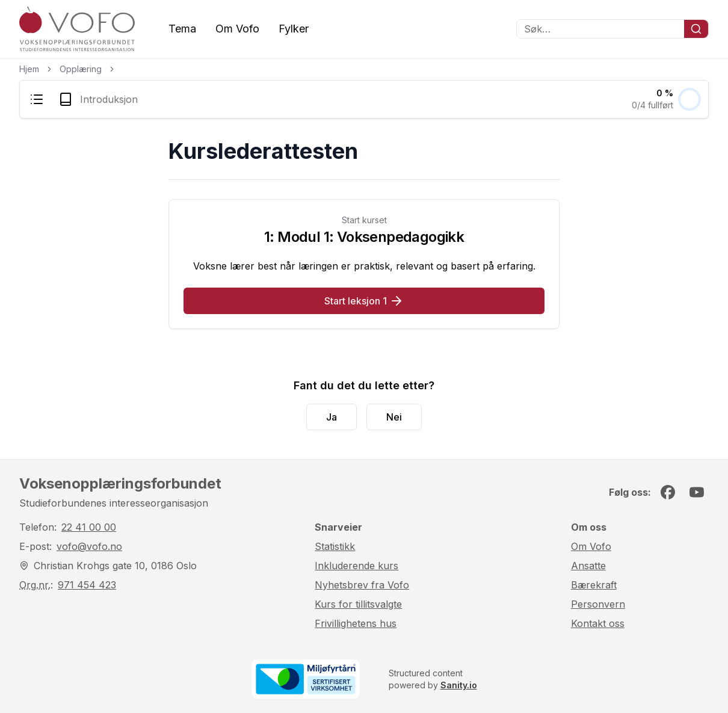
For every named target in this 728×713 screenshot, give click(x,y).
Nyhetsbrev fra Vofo (362, 585)
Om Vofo (237, 29)
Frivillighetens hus (356, 623)
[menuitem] (37, 99)
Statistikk (335, 546)
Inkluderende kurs (356, 566)
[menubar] (364, 99)
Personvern (598, 604)
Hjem (29, 69)
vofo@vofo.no (89, 546)
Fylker (294, 29)
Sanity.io (459, 685)
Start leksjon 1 (364, 301)
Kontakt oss (598, 623)
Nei (394, 417)
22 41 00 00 (89, 527)
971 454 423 (87, 585)
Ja (332, 417)
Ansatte (588, 566)
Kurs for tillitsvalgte (358, 604)
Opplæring (81, 69)
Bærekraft (594, 585)
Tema (182, 29)
